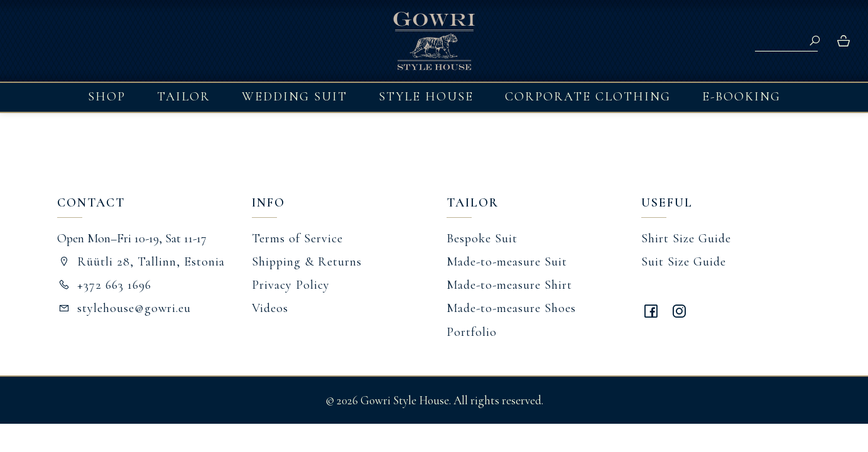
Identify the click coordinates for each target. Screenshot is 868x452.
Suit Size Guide (684, 262)
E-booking (741, 97)
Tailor (184, 97)
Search (815, 41)
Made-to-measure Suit (507, 262)
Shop (107, 97)
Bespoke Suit (482, 239)
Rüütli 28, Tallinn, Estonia (141, 262)
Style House (426, 97)
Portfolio (472, 332)
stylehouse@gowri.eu (124, 308)
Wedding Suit (295, 97)
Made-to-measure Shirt (509, 285)
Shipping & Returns (307, 262)
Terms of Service (297, 239)
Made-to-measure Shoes (511, 308)
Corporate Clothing (588, 97)
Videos (270, 308)
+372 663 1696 (104, 285)
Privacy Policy (291, 285)
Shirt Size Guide (686, 239)
